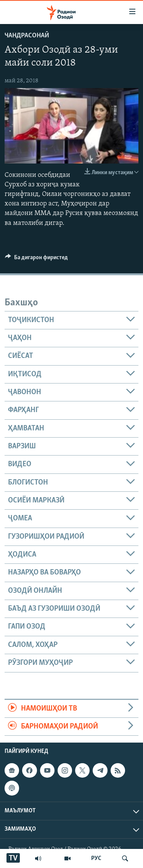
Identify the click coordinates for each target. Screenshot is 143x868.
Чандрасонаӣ (27, 36)
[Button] (36, 259)
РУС (96, 858)
